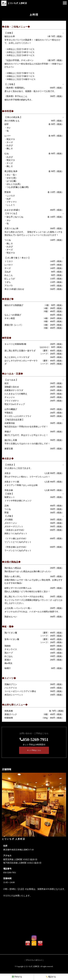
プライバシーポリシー (34, 960)
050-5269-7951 (36, 740)
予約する (17, 977)
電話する (51, 977)
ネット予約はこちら (34, 750)
